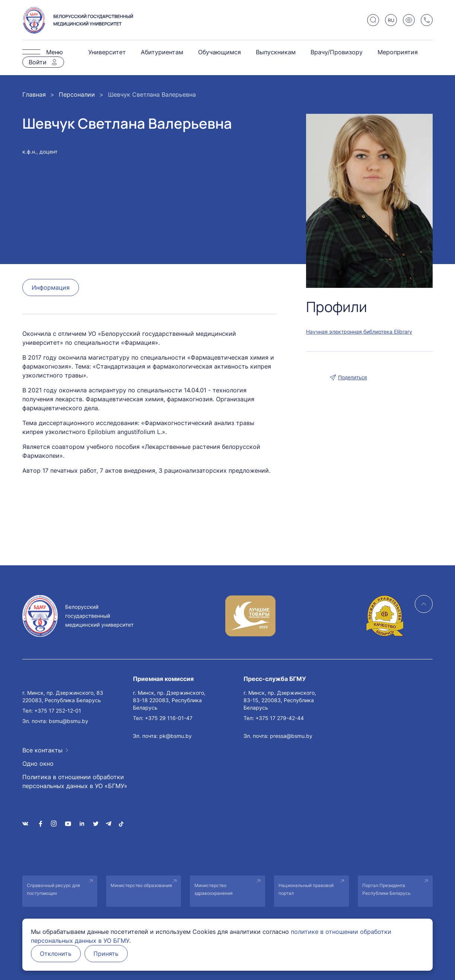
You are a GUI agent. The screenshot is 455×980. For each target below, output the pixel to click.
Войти (38, 62)
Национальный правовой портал (306, 889)
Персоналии (77, 94)
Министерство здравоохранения (214, 889)
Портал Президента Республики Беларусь (386, 889)
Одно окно (38, 764)
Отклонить (56, 954)
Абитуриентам (162, 52)
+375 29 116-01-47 (169, 718)
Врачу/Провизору (337, 52)
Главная (34, 94)
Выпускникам (276, 52)
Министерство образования (141, 885)
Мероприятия (398, 52)
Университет (107, 52)
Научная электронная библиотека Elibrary (359, 332)
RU (391, 20)
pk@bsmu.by (176, 736)
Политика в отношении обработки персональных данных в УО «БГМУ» (75, 781)
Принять (107, 954)
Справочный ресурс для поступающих (53, 889)
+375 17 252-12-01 (58, 711)
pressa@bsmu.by (291, 736)
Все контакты (42, 750)
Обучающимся (219, 52)
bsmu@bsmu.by (69, 721)
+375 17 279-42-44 (280, 718)
